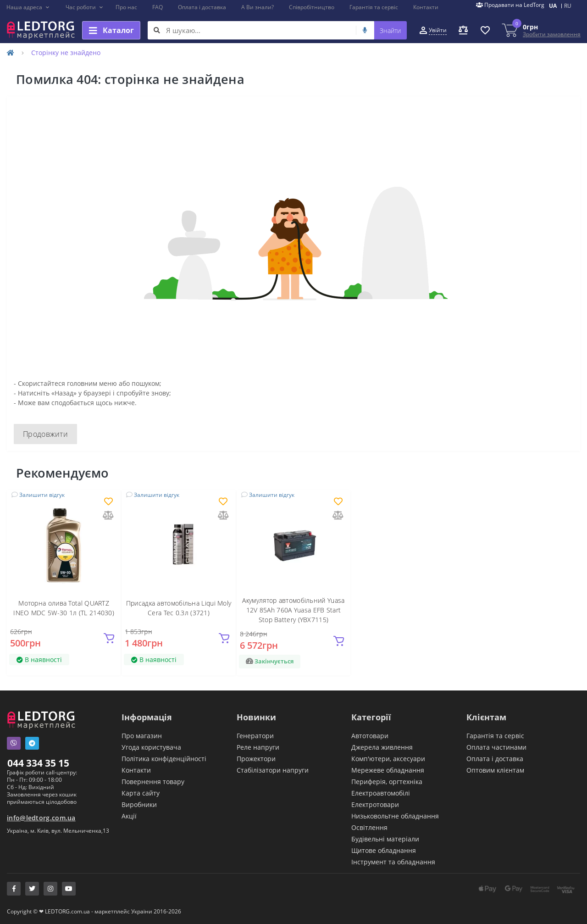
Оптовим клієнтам (495, 770)
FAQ (158, 7)
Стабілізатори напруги (273, 770)
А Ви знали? (258, 7)
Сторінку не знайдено (66, 53)
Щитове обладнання (384, 850)
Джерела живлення (382, 747)
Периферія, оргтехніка (387, 782)
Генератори (255, 736)
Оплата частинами (496, 747)
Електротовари (375, 804)
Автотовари (370, 736)
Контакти (426, 7)
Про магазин (142, 736)
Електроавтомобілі (381, 793)
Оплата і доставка (202, 7)
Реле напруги (258, 747)
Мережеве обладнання (388, 770)
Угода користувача (151, 747)
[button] (28, 7)
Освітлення (369, 827)
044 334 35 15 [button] (38, 763)
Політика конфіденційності (164, 759)
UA (553, 6)
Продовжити (45, 434)
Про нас (126, 7)
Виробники (139, 804)
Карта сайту (141, 793)
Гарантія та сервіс (374, 7)
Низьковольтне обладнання (395, 816)
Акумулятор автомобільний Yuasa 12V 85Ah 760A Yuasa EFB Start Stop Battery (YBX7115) (293, 610)
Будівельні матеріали (385, 839)
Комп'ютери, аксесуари (388, 759)
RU (568, 6)
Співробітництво (312, 7)
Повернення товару (153, 782)
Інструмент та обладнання (393, 862)
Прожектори (256, 759)
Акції (129, 816)
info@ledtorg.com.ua (41, 818)
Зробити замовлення (552, 34)
